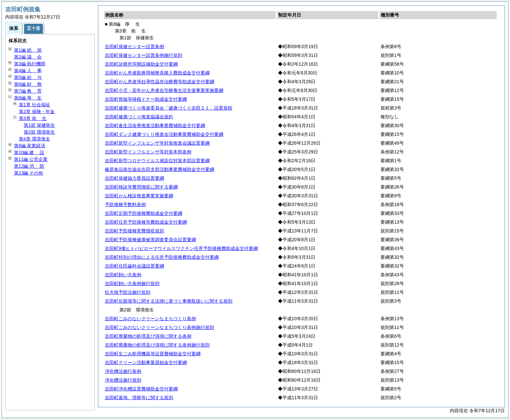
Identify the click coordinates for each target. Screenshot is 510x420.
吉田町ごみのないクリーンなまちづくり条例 (150, 319)
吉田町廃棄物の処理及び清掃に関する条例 (148, 336)
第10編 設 (29, 152)
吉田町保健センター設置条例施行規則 (144, 55)
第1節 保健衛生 (39, 125)
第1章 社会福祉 (34, 105)
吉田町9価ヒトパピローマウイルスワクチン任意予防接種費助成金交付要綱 (181, 248)
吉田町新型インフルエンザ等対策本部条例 (148, 152)
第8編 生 (28, 98)
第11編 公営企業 (31, 159)
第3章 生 (33, 118)
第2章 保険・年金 (37, 112)
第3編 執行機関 (30, 64)
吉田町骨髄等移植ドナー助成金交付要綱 (146, 99)
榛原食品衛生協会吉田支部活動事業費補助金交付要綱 (159, 169)
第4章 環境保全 (34, 139)
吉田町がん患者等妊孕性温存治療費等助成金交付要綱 (159, 82)
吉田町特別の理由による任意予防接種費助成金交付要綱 (162, 257)
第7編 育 (28, 91)
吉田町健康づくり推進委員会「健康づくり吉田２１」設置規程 (169, 108)
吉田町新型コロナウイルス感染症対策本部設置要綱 (157, 161)
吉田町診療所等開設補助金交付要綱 (141, 64)
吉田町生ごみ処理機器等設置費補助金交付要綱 (153, 354)
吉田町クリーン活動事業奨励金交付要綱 (146, 362)
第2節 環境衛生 (39, 132)
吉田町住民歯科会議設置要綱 (134, 266)
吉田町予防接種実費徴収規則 (134, 231)
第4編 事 (28, 71)
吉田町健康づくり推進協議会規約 (139, 117)
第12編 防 (29, 166)
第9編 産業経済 (30, 146)
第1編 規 (28, 50)
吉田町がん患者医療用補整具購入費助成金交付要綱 (157, 73)
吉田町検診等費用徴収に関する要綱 (141, 187)
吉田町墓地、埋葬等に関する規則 (139, 398)
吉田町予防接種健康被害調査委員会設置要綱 (150, 240)
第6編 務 (28, 84)
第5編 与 (28, 77)
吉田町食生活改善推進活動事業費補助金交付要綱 (155, 125)
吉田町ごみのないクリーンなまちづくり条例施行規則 (159, 327)
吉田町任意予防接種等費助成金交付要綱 (146, 222)
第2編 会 (28, 57)
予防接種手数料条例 (125, 204)
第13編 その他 (28, 173)
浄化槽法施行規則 (123, 380)
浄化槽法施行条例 (123, 371)
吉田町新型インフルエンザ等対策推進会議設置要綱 (157, 143)
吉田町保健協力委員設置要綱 (134, 178)
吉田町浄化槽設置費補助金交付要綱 (141, 389)
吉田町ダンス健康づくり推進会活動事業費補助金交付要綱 (164, 134)
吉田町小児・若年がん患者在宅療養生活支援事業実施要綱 (164, 90)
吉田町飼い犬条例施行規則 (132, 283)
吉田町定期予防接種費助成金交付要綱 (144, 213)
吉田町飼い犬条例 (123, 275)
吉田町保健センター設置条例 (134, 46)
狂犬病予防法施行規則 (128, 292)
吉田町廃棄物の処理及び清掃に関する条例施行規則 (157, 345)
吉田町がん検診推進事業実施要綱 (139, 196)
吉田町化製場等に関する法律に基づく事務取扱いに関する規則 (169, 301)
